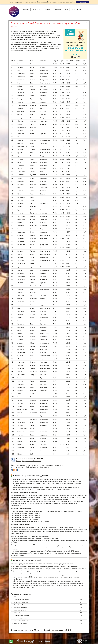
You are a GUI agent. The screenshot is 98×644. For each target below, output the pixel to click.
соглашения (27, 2)
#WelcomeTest (45, 467)
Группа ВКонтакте (19, 467)
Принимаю (83, 2)
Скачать (18, 461)
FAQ (66, 9)
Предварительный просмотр (31, 461)
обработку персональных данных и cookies (60, 2)
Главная (26, 9)
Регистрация (76, 9)
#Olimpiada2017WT (32, 467)
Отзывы (47, 9)
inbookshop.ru (78, 541)
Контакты (57, 9)
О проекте (36, 9)
